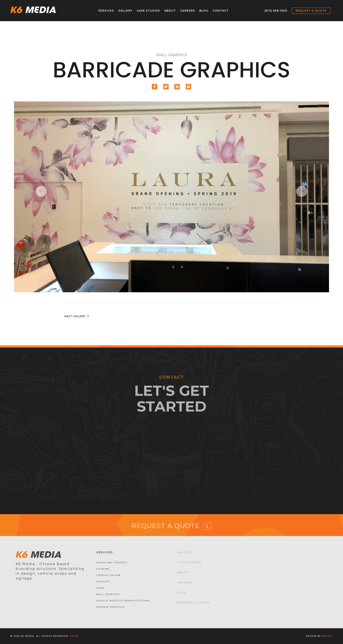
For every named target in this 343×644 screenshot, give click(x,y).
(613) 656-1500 (276, 11)
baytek (327, 636)
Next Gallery (77, 316)
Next (302, 191)
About (170, 11)
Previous (41, 191)
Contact (221, 11)
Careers (188, 11)
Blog (204, 11)
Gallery (125, 11)
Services (106, 11)
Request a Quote (311, 11)
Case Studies (148, 11)
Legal (75, 636)
